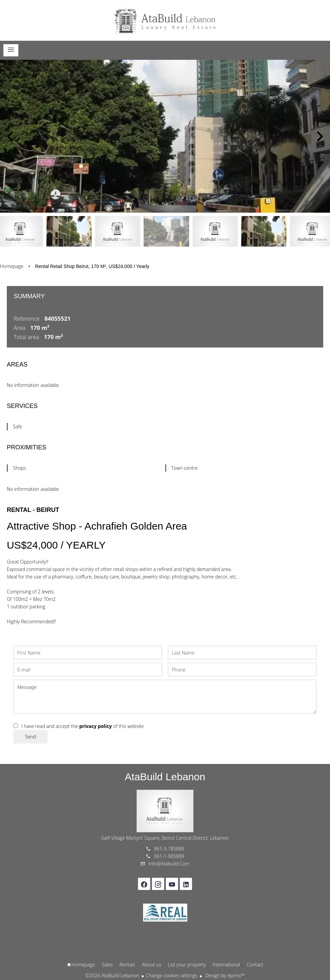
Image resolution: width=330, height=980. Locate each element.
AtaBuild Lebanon (165, 777)
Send (31, 737)
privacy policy (95, 726)
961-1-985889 (169, 856)
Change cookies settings (172, 975)
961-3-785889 (169, 849)
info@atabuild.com (169, 864)
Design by (224, 975)
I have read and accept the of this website (83, 726)
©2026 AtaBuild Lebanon (112, 975)
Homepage (165, 20)
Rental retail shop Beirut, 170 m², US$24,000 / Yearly (92, 266)
